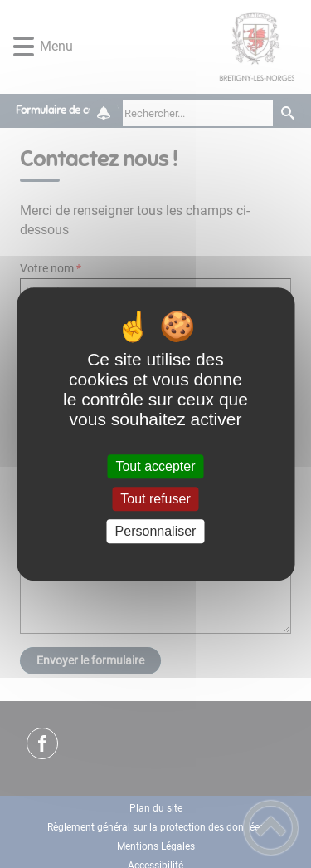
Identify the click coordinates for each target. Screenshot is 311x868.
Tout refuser (155, 499)
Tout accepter (155, 466)
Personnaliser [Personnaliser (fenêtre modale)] (156, 531)
